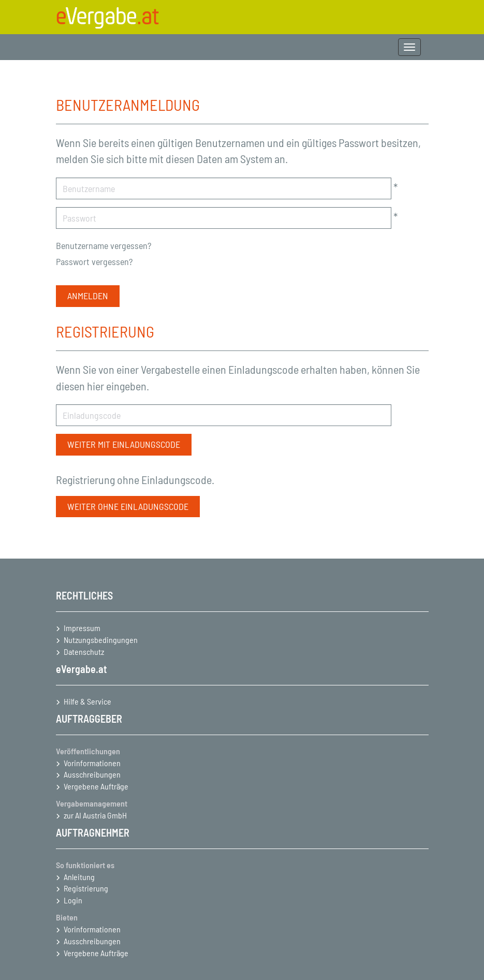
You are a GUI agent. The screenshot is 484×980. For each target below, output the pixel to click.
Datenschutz (84, 652)
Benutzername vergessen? (104, 245)
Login (73, 900)
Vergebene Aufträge (96, 786)
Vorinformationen (92, 763)
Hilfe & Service (87, 701)
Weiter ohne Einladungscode (128, 506)
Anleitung (79, 877)
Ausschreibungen (92, 774)
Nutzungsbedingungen (101, 640)
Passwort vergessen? (94, 261)
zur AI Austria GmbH (95, 815)
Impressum (82, 628)
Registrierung (86, 888)
